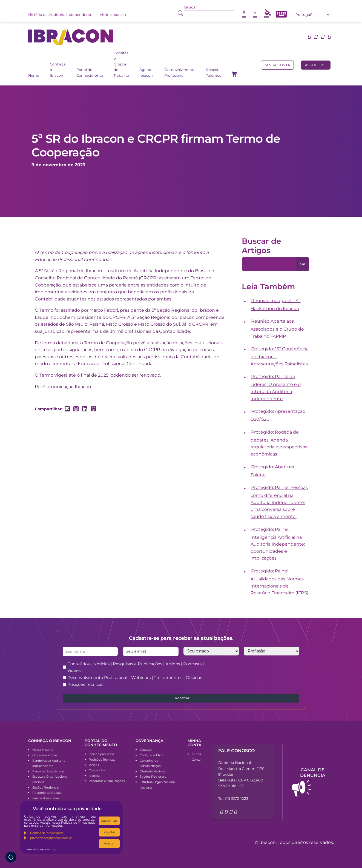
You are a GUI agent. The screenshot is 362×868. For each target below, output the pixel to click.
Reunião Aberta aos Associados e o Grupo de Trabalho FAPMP (277, 329)
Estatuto (146, 750)
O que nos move (45, 755)
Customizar (109, 821)
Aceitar (109, 843)
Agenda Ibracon (146, 72)
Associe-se (316, 65)
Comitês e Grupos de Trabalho (121, 64)
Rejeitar (109, 832)
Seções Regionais (45, 787)
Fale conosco (236, 751)
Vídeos (94, 765)
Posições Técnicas (85, 684)
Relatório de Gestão (47, 793)
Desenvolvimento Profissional (180, 72)
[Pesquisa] (269, 264)
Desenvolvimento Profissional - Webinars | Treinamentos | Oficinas (135, 678)
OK (303, 264)
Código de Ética (151, 755)
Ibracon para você (101, 754)
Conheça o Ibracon (58, 70)
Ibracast (94, 776)
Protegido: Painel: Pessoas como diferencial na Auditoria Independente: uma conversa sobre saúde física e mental (279, 502)
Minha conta (277, 65)
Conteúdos (97, 770)
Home (34, 75)
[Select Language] (312, 15)
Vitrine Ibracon (113, 15)
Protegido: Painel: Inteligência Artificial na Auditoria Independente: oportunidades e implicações (278, 544)
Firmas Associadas (46, 798)
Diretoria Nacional (153, 771)
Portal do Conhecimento (90, 72)
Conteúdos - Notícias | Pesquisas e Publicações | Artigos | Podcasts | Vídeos (136, 667)
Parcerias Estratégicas (48, 771)
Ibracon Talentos (214, 72)
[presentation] (265, 671)
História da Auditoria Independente (60, 15)
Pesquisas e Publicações (107, 781)
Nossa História (43, 750)
